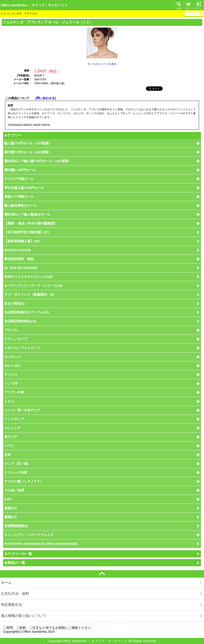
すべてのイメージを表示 (102, 64)
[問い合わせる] (46, 98)
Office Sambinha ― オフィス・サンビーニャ (34, 5)
